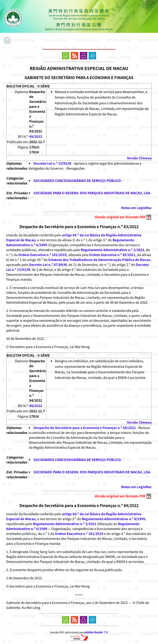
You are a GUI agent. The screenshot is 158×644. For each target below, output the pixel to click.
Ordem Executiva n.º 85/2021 (112, 255)
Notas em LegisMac (137, 208)
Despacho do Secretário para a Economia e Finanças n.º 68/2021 (85, 428)
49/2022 (36, 136)
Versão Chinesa (139, 158)
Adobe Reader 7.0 (96, 632)
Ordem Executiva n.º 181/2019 (42, 255)
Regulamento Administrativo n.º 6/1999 (114, 519)
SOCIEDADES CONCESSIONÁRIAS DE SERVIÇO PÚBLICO (77, 181)
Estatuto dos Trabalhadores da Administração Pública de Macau (99, 260)
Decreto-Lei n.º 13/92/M (52, 163)
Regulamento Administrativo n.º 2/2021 (113, 250)
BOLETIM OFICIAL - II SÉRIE (28, 86)
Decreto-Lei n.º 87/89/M (48, 264)
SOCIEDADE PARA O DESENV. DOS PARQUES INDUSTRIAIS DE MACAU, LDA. (92, 193)
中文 (149, 5)
